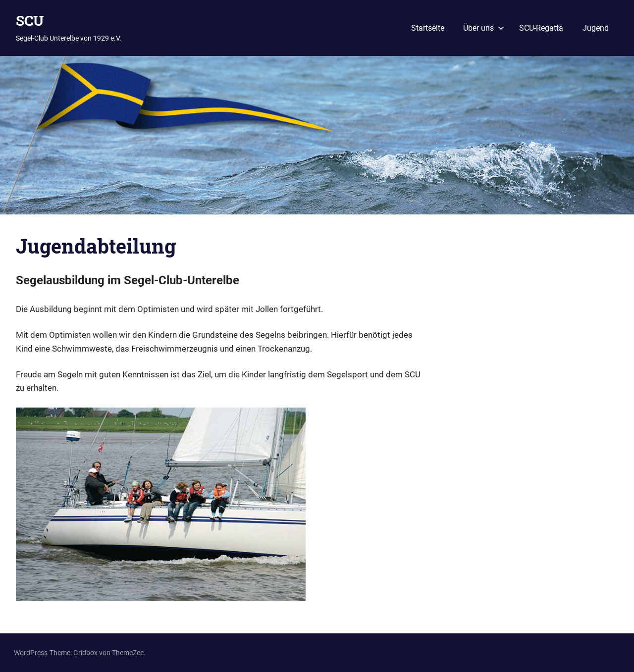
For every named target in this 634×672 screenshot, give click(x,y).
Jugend (596, 28)
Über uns (484, 28)
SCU (30, 21)
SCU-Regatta (541, 28)
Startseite (428, 28)
